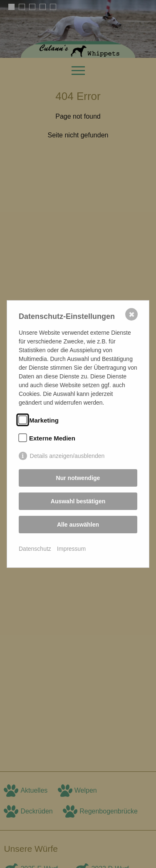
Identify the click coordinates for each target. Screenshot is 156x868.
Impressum (71, 549)
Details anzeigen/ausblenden (67, 456)
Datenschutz (35, 549)
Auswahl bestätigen (78, 501)
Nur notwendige (78, 478)
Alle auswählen (78, 525)
